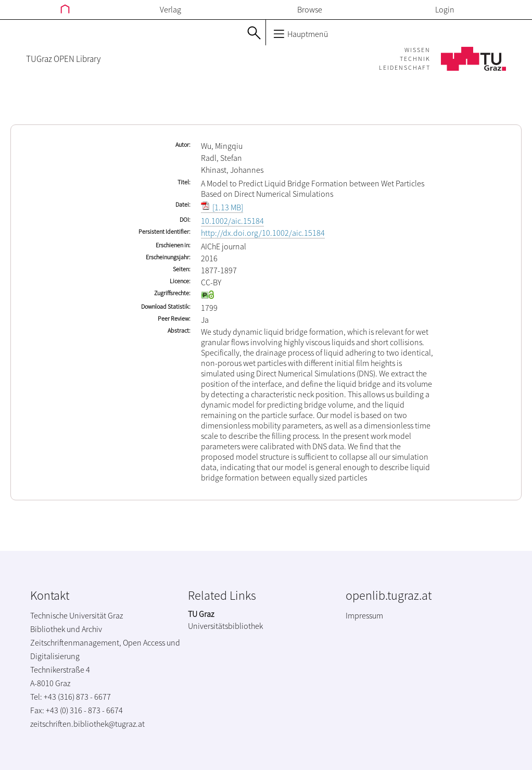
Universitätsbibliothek (225, 626)
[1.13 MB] (222, 207)
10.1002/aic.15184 (232, 221)
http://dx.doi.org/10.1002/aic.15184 (263, 233)
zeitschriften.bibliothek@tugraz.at (87, 724)
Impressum (364, 615)
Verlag (170, 9)
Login (445, 9)
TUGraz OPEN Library (63, 59)
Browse (310, 9)
